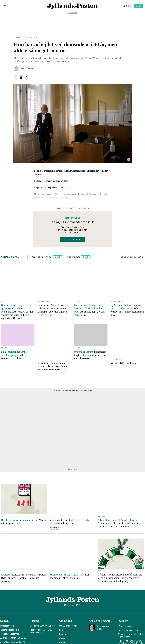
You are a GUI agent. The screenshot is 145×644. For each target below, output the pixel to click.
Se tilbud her (72, 241)
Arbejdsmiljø (73, 258)
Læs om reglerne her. (101, 636)
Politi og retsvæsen (42, 258)
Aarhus (19, 39)
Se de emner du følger (133, 258)
